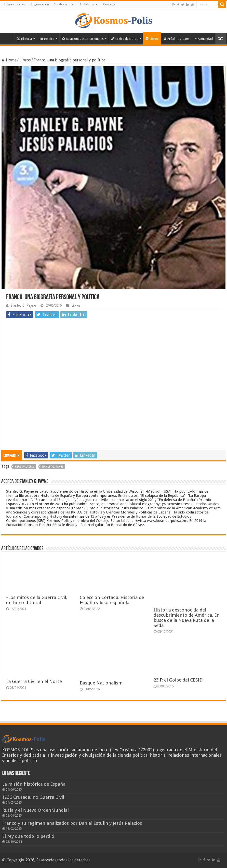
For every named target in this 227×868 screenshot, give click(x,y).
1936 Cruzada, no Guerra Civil (33, 797)
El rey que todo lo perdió (28, 836)
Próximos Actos (177, 39)
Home (9, 60)
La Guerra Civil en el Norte (34, 681)
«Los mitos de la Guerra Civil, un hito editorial (37, 600)
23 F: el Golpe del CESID (178, 680)
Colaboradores (64, 4)
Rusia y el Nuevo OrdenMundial (35, 810)
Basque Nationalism (101, 683)
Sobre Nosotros (15, 4)
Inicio (8, 38)
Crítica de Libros (125, 39)
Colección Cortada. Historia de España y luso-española (112, 600)
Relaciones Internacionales (83, 39)
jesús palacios (25, 467)
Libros (152, 39)
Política (47, 39)
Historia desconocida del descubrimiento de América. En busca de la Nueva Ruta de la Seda (187, 618)
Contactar (110, 4)
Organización (40, 4)
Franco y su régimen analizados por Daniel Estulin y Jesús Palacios (72, 823)
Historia (24, 39)
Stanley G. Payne (23, 305)
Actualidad (204, 39)
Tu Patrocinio (89, 4)
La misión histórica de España (34, 784)
